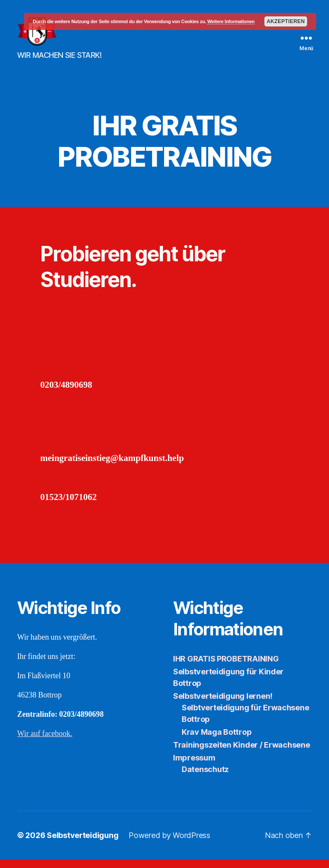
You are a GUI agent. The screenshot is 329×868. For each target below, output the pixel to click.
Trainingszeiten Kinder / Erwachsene (242, 753)
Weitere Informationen (231, 21)
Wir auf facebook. (45, 742)
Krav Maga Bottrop (217, 741)
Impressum (194, 766)
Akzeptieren (286, 21)
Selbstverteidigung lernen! (223, 705)
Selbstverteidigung (82, 844)
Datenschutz (205, 778)
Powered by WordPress (169, 844)
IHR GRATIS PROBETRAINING (226, 667)
